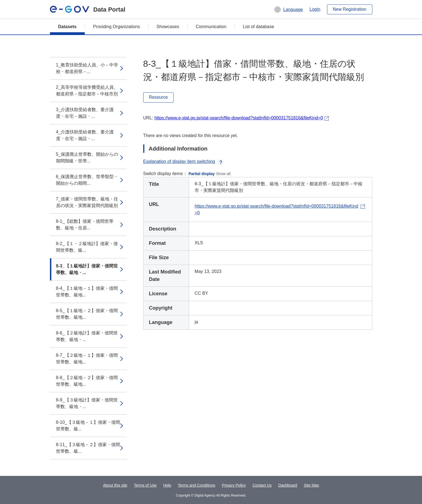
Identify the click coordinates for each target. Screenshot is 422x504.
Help (167, 485)
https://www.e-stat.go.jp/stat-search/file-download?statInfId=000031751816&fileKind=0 (239, 118)
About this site (115, 485)
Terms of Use (145, 485)
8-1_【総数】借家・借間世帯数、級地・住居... (85, 225)
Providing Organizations (116, 27)
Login (315, 9)
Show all (223, 174)
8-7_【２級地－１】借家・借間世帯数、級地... (87, 359)
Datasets (67, 27)
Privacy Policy (234, 485)
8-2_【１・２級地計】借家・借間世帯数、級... (87, 247)
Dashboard (288, 485)
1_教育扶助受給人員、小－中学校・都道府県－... (87, 68)
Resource (158, 97)
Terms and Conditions (196, 485)
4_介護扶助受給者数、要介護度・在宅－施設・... (85, 135)
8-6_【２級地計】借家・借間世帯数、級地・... (87, 336)
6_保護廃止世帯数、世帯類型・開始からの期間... (87, 180)
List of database (258, 27)
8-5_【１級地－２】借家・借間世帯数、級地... (87, 314)
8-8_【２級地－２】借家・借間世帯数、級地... (87, 381)
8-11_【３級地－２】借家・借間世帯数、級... (88, 448)
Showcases (168, 27)
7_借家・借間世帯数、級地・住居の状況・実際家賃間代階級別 (87, 202)
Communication (211, 27)
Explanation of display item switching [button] (184, 161)
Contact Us (262, 485)
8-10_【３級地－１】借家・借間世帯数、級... (88, 426)
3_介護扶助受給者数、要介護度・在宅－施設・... (85, 113)
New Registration (350, 9)
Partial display (202, 174)
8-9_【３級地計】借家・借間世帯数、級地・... (87, 403)
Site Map (311, 485)
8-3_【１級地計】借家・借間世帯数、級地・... (87, 269)
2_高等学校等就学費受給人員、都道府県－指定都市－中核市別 (87, 91)
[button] (288, 9)
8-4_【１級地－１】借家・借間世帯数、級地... (87, 292)
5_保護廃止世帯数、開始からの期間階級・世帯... (87, 158)
